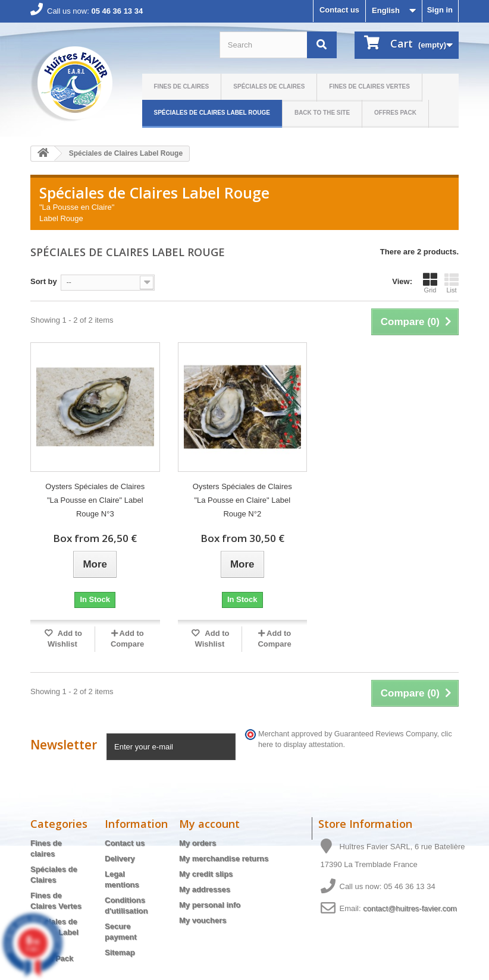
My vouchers (203, 920)
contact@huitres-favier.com (410, 908)
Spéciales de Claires (269, 86)
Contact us (339, 10)
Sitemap (120, 952)
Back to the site (322, 113)
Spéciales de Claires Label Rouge (212, 113)
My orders (198, 843)
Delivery (120, 858)
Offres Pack (395, 113)
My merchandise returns (224, 858)
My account (209, 824)
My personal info (210, 905)
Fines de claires (182, 86)
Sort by (44, 281)
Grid (430, 283)
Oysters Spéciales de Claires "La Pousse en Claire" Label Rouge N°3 (95, 500)
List (452, 283)
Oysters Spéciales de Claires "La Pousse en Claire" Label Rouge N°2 (242, 500)
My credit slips (206, 874)
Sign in (440, 10)
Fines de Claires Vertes (369, 86)
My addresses (205, 889)
